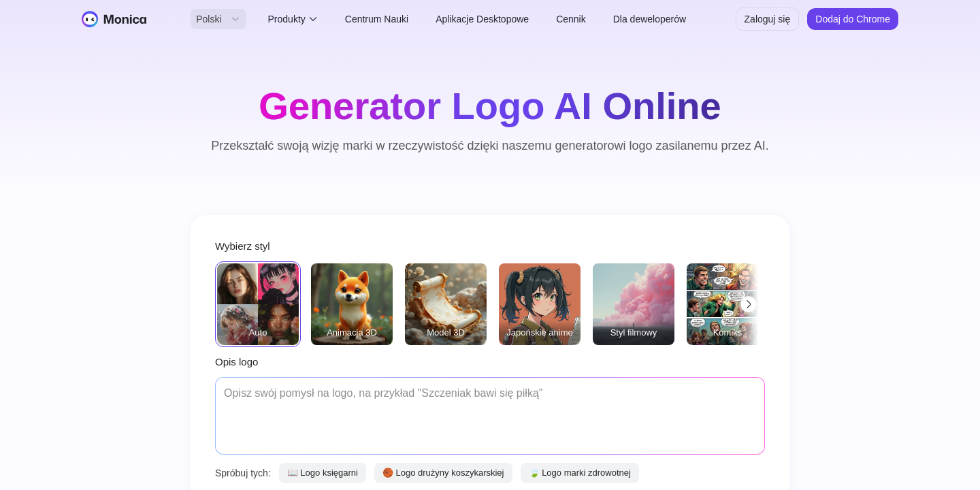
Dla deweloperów (650, 19)
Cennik (571, 19)
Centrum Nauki (377, 19)
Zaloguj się (768, 19)
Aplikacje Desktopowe (482, 19)
